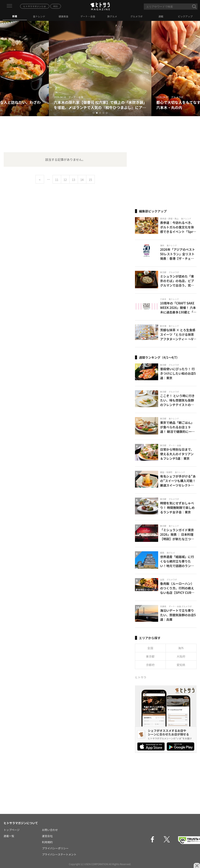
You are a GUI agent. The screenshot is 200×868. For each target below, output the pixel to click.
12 (65, 180)
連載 (161, 16)
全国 (150, 648)
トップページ (12, 830)
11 (57, 180)
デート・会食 (88, 16)
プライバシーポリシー (55, 848)
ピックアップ (185, 16)
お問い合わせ (50, 830)
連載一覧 (9, 836)
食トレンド (39, 16)
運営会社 (47, 836)
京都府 (150, 665)
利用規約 (47, 842)
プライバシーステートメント (59, 854)
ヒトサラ (141, 677)
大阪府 (181, 656)
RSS (56, 6)
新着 (15, 16)
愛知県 (181, 665)
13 (74, 180)
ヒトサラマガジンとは (35, 6)
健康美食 (63, 16)
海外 (181, 648)
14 (82, 180)
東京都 (150, 656)
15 (90, 180)
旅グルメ (112, 16)
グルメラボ (137, 16)
